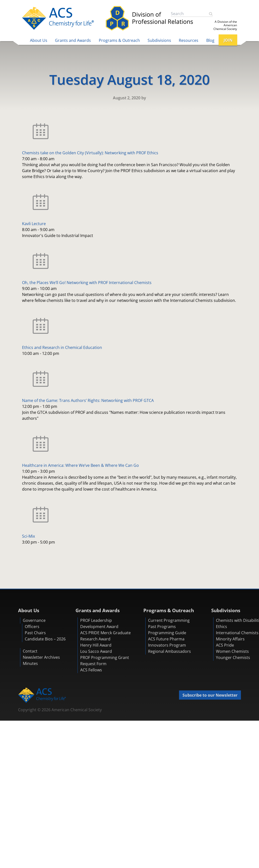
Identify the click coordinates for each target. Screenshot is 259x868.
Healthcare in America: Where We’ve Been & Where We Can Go (80, 465)
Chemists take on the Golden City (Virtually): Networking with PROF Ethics (90, 153)
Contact (30, 651)
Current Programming (169, 620)
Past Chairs (35, 633)
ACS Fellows (91, 670)
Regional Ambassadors (169, 651)
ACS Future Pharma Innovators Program (167, 642)
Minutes (30, 663)
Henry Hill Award (96, 645)
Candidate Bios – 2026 (45, 639)
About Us (39, 40)
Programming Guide (167, 633)
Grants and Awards (73, 40)
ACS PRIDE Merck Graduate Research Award (105, 636)
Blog (210, 40)
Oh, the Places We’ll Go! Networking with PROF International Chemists (87, 283)
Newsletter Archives (41, 657)
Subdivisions (159, 40)
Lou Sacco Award (96, 651)
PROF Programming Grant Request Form (105, 661)
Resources (189, 40)
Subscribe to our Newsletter (210, 695)
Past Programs (162, 627)
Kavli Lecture (34, 224)
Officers (32, 627)
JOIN (228, 40)
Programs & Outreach (119, 40)
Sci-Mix (28, 536)
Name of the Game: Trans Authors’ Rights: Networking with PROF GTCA (88, 400)
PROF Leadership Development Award (99, 623)
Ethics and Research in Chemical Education (62, 347)
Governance (34, 620)
